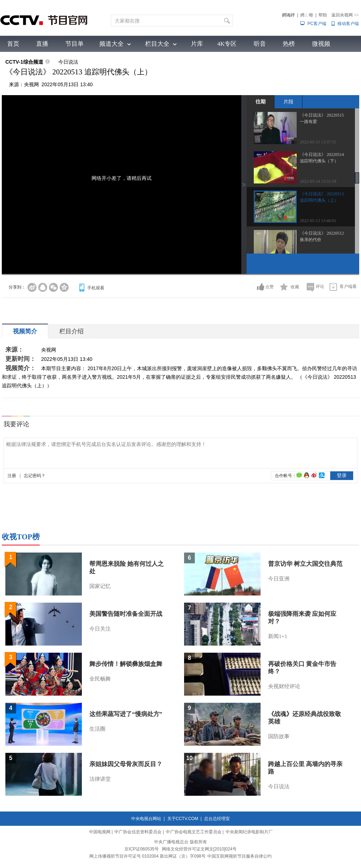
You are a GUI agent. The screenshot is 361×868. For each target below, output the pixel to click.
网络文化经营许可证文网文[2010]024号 (199, 849)
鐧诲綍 (288, 15)
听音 (260, 44)
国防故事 (279, 736)
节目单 (75, 44)
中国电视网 (100, 832)
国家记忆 (100, 586)
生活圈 (97, 729)
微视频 (321, 44)
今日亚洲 (279, 579)
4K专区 (227, 44)
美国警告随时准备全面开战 (126, 614)
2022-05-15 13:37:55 (318, 142)
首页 (13, 44)
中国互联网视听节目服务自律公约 (239, 856)
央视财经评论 (284, 686)
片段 (288, 102)
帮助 (323, 15)
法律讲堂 (100, 779)
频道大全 (112, 44)
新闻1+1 (278, 636)
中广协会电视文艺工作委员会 (194, 832)
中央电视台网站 (146, 819)
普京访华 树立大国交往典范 (305, 564)
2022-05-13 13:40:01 (318, 221)
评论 (320, 286)
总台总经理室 (217, 819)
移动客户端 (348, 24)
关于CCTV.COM (183, 819)
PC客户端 (317, 24)
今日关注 (100, 629)
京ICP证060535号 (142, 849)
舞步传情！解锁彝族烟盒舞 (126, 664)
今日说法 (68, 62)
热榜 (289, 44)
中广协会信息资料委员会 (138, 832)
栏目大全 (157, 44)
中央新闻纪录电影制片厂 (249, 832)
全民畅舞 (100, 679)
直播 (42, 44)
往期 (261, 102)
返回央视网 (345, 15)
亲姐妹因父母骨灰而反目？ (126, 764)
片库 (197, 44)
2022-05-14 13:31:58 (318, 181)
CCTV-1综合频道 (24, 62)
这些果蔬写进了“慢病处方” (126, 714)
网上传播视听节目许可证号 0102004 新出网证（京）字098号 (147, 856)
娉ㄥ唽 (307, 15)
